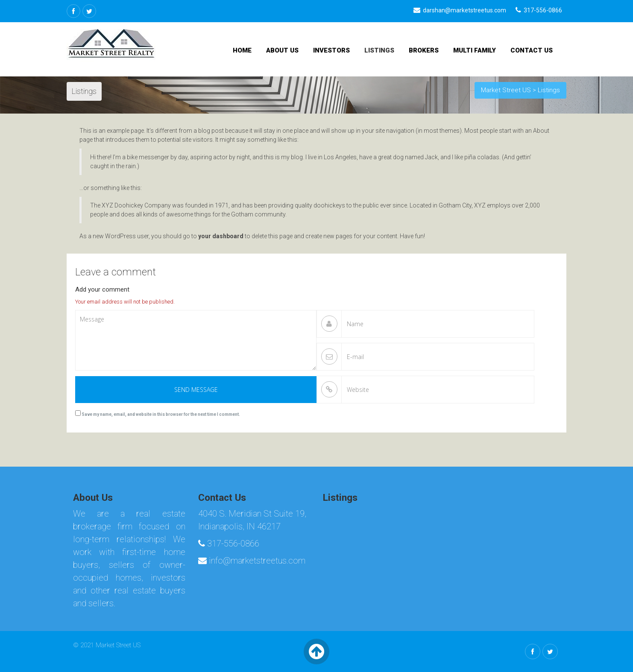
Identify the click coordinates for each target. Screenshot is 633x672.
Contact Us (532, 50)
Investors (331, 50)
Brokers (424, 50)
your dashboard (221, 236)
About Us (282, 50)
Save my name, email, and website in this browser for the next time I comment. (161, 414)
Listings (379, 50)
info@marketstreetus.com (252, 561)
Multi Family (475, 50)
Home (242, 50)
